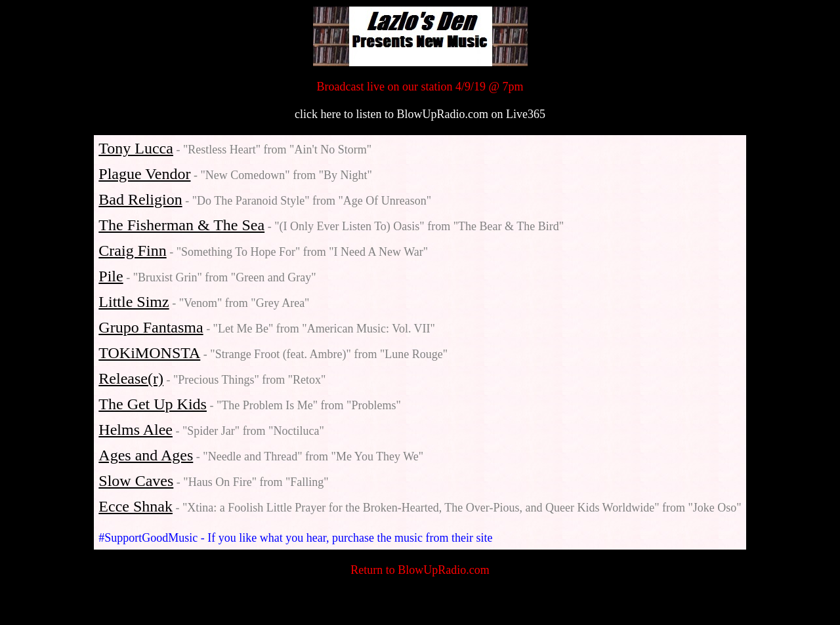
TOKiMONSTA (149, 353)
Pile (111, 276)
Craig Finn (132, 251)
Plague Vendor (144, 174)
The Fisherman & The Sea (181, 225)
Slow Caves (136, 481)
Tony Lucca (136, 148)
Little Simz (134, 302)
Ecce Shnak (136, 506)
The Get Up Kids (153, 404)
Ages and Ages (146, 455)
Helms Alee (136, 430)
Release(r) (131, 378)
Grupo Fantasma (151, 327)
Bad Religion (140, 199)
